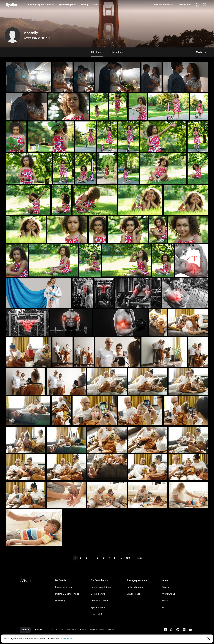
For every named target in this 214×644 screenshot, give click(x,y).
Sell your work (98, 594)
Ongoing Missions (100, 601)
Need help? (61, 601)
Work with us (169, 594)
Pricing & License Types (67, 594)
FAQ (164, 608)
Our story (167, 587)
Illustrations (117, 52)
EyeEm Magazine (135, 587)
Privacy (83, 630)
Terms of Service (97, 630)
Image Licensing (64, 587)
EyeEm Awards (98, 608)
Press (165, 601)
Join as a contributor (101, 587)
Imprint (111, 630)
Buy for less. (67, 639)
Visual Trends (133, 594)
